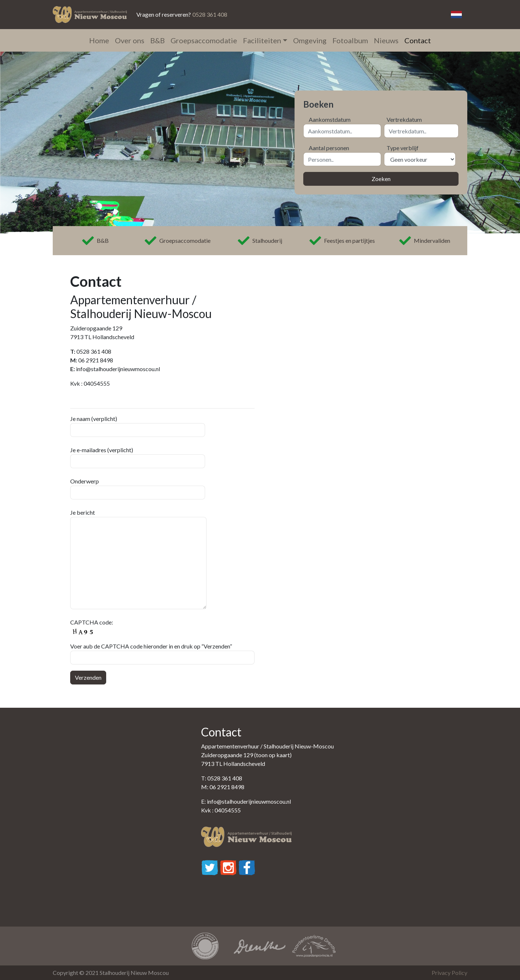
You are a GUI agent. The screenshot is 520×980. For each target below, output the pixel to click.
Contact (418, 40)
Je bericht (138, 559)
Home (99, 40)
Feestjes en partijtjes (342, 241)
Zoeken (381, 179)
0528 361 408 (210, 14)
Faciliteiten (262, 40)
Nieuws (386, 40)
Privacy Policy (449, 973)
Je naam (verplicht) (138, 426)
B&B (157, 40)
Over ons (130, 40)
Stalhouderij (260, 241)
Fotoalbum (350, 40)
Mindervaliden (425, 241)
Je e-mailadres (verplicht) (138, 457)
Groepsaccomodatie (204, 40)
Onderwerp (138, 489)
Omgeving (310, 40)
